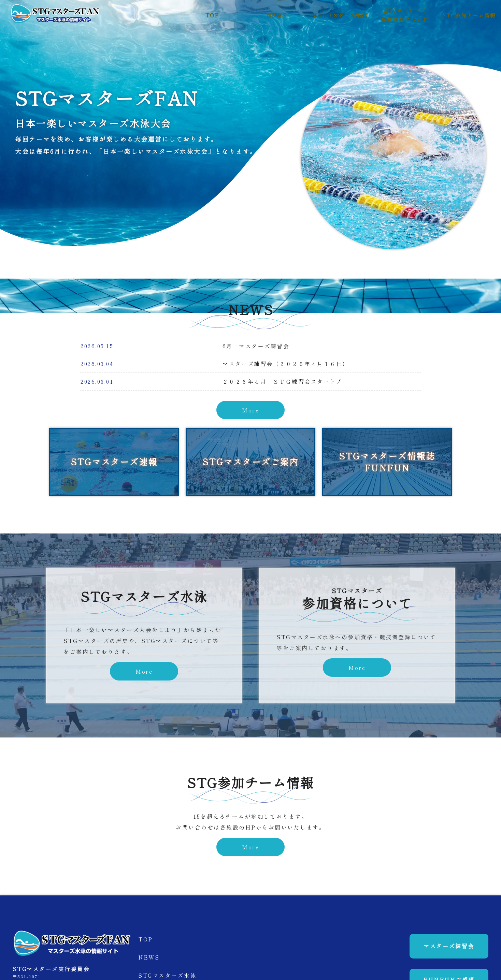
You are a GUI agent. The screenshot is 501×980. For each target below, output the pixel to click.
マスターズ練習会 (443, 952)
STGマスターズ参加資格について (405, 15)
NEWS (277, 15)
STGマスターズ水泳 (341, 15)
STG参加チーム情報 (469, 15)
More (251, 410)
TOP (212, 15)
